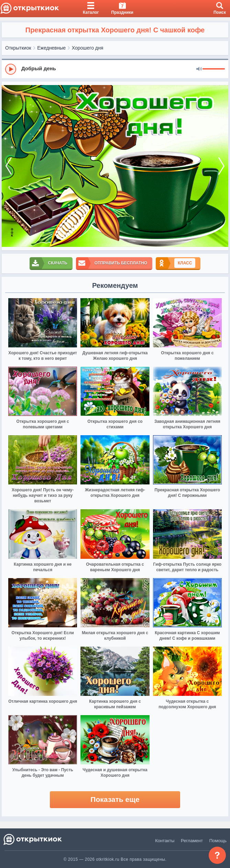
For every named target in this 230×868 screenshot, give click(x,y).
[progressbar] (214, 69)
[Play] (11, 69)
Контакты (165, 841)
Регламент (192, 841)
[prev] (9, 166)
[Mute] (199, 69)
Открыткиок (18, 48)
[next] (221, 166)
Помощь (218, 841)
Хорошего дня (88, 48)
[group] (115, 69)
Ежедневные (51, 48)
